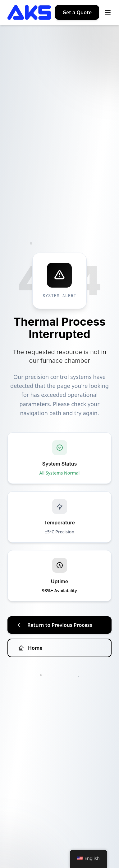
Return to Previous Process (55, 625)
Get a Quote (77, 12)
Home (30, 648)
